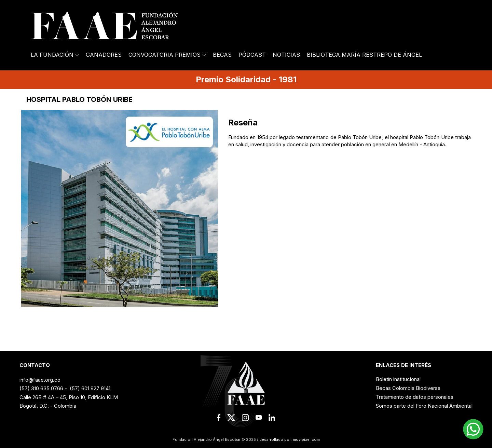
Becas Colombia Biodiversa (408, 388)
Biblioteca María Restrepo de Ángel (364, 55)
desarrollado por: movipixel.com (289, 439)
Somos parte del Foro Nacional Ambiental (424, 406)
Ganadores (104, 55)
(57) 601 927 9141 (90, 388)
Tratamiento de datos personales (415, 397)
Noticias (286, 55)
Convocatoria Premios (167, 55)
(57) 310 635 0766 (41, 388)
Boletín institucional (398, 379)
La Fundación (55, 55)
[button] (473, 429)
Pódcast (252, 55)
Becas (222, 55)
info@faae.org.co (40, 380)
